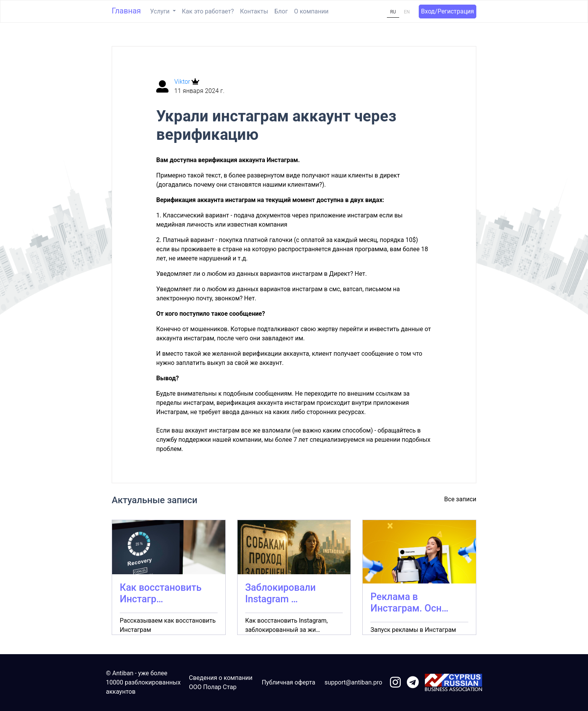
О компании (311, 11)
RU (393, 12)
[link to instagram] (395, 683)
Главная (126, 11)
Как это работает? (208, 11)
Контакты (254, 11)
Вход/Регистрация (448, 11)
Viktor (183, 82)
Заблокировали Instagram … (281, 593)
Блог (281, 11)
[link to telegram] (413, 683)
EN (407, 12)
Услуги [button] (161, 11)
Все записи (460, 499)
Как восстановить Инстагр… (161, 593)
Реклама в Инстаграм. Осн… (409, 602)
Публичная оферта (289, 682)
